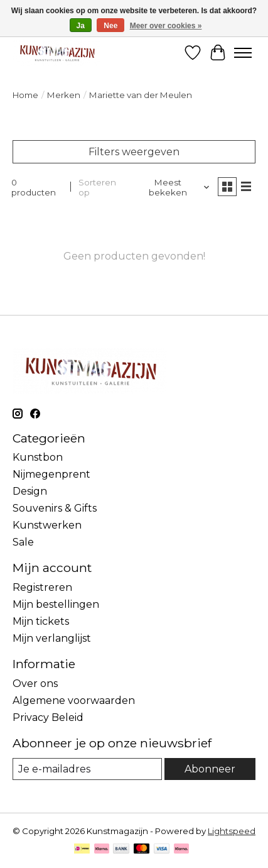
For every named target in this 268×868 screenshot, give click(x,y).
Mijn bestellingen (56, 604)
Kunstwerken (47, 525)
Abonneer (210, 769)
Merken (64, 95)
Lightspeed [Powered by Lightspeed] (232, 831)
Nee (110, 26)
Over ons (35, 684)
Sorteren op (97, 187)
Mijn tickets (41, 621)
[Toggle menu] (243, 53)
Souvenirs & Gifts (55, 508)
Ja (81, 26)
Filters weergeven (134, 152)
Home (25, 95)
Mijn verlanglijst (52, 638)
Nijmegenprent (51, 474)
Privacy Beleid (48, 717)
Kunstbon (38, 457)
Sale (23, 542)
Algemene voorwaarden (74, 700)
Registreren (42, 587)
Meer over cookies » (166, 26)
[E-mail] (87, 769)
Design (30, 491)
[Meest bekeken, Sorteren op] (173, 187)
